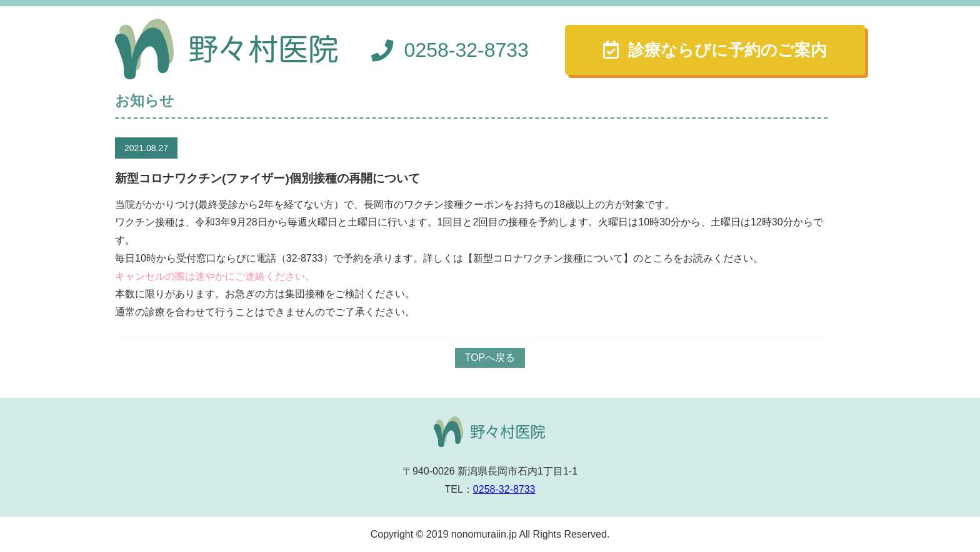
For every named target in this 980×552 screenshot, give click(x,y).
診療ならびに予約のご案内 (727, 50)
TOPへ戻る (490, 357)
